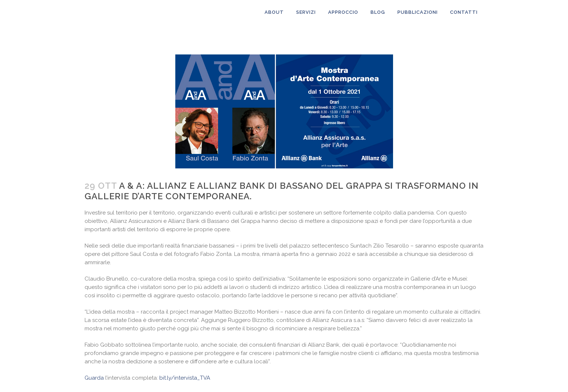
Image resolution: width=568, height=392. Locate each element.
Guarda (94, 378)
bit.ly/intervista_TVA (185, 378)
